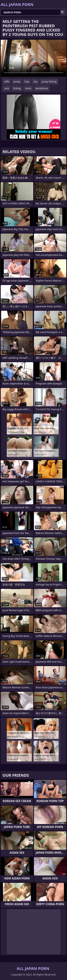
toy (35, 81)
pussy (17, 81)
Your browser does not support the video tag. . (33, 58)
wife (7, 81)
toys (27, 81)
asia (7, 88)
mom (28, 88)
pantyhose (42, 88)
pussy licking (49, 81)
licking (17, 88)
